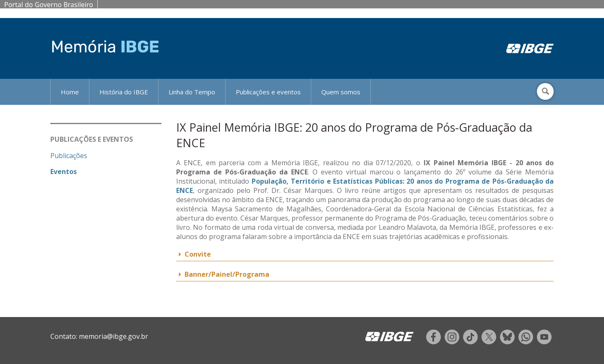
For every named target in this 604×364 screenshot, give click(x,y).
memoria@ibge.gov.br (113, 336)
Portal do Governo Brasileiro (49, 5)
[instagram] (452, 342)
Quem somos (341, 92)
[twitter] (489, 342)
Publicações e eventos (268, 92)
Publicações (69, 156)
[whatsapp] (526, 342)
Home (70, 92)
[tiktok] (470, 342)
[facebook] (433, 342)
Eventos (64, 172)
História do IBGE (124, 92)
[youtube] (544, 342)
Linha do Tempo (192, 92)
